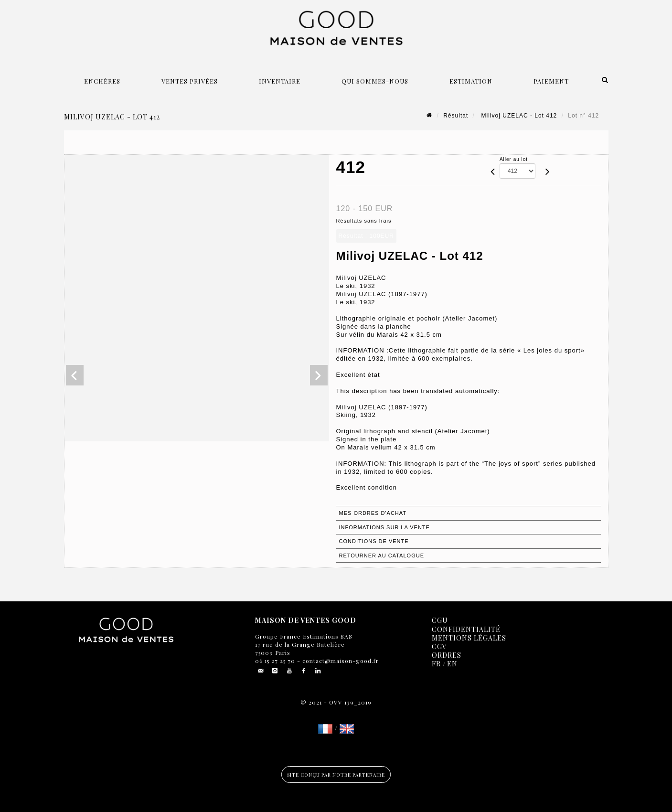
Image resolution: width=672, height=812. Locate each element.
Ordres (447, 655)
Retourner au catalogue (382, 556)
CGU (440, 620)
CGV (439, 646)
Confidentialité (466, 629)
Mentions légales (469, 638)
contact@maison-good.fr (340, 661)
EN (452, 664)
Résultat (456, 116)
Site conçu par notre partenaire (336, 775)
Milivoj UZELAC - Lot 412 (518, 116)
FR (436, 664)
